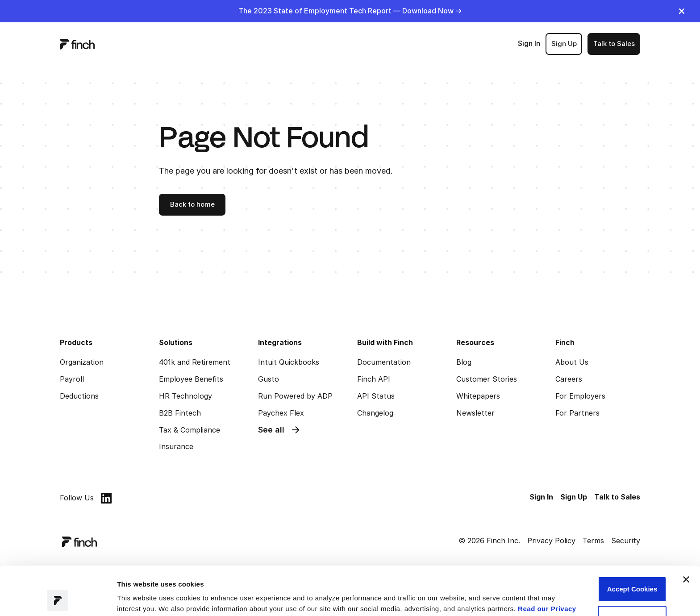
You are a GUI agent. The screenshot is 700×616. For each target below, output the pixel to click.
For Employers (580, 396)
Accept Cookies (632, 543)
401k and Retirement (195, 362)
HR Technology (185, 396)
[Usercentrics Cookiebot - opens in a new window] (58, 599)
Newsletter (475, 413)
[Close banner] (686, 534)
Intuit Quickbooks (289, 362)
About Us (572, 362)
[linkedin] (106, 498)
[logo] (77, 44)
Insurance (176, 446)
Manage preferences (150, 598)
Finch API (374, 379)
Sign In (529, 43)
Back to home (192, 204)
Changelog (375, 413)
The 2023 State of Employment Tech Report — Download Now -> (350, 11)
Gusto (269, 379)
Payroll (72, 379)
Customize (632, 572)
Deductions (79, 396)
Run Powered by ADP (295, 396)
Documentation (384, 362)
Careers (569, 379)
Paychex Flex (281, 413)
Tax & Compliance (190, 430)
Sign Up (564, 44)
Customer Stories (487, 379)
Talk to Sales (614, 44)
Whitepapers (478, 396)
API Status (376, 396)
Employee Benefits (191, 379)
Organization (82, 362)
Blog (464, 362)
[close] (682, 11)
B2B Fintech (180, 413)
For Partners (577, 413)
